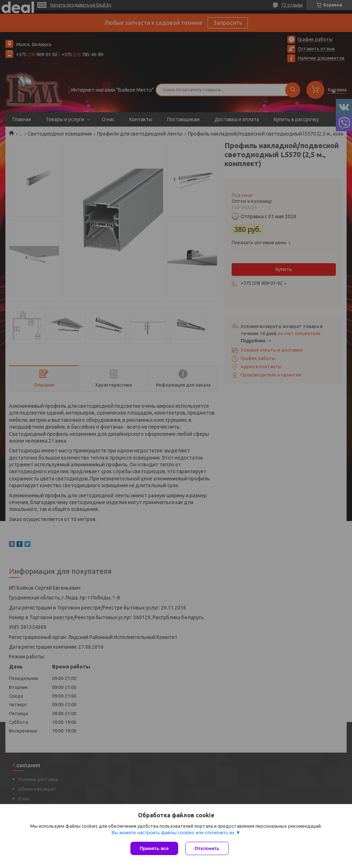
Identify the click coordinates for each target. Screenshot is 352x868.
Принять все (154, 848)
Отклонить (207, 848)
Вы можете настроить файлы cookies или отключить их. (173, 833)
